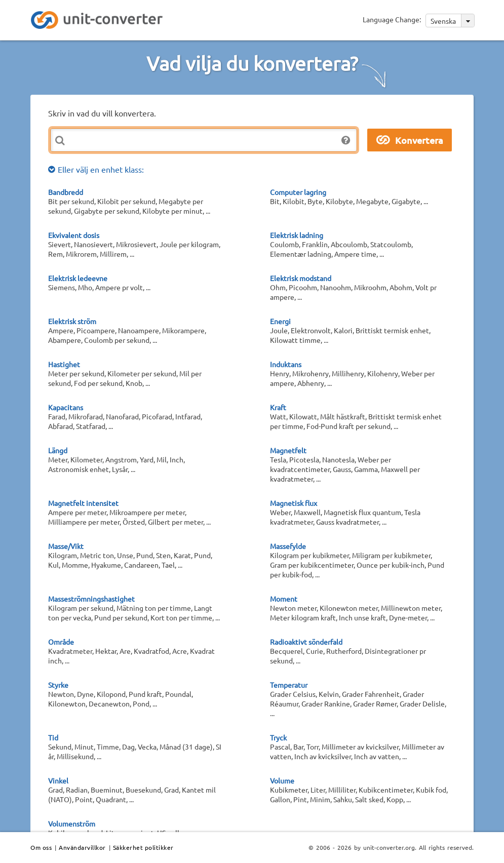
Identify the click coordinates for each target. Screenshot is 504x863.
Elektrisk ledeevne (78, 278)
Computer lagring (298, 192)
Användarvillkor (82, 847)
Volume (282, 780)
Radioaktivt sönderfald (306, 642)
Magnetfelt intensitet (83, 503)
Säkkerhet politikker (143, 847)
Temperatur (289, 685)
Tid (53, 737)
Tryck (278, 737)
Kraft (278, 407)
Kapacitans (66, 407)
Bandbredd (66, 192)
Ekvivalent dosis (74, 235)
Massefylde (288, 546)
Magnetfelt (288, 450)
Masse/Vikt (66, 546)
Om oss (41, 847)
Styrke (58, 685)
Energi (280, 321)
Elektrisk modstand (301, 278)
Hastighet (64, 364)
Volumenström (72, 823)
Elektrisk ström (72, 321)
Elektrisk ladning (297, 235)
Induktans (286, 364)
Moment (284, 599)
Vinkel (58, 780)
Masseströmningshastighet (91, 599)
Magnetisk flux (294, 503)
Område (61, 642)
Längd (58, 450)
